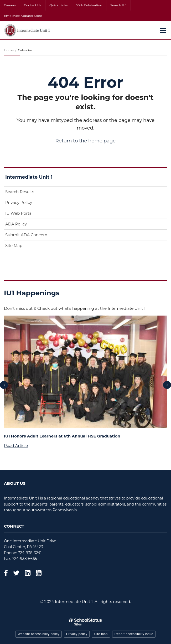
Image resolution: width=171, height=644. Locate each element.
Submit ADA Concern (26, 235)
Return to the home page (85, 141)
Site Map (14, 246)
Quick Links (59, 5)
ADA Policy (16, 224)
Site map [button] (101, 634)
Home (9, 50)
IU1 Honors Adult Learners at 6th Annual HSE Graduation (62, 436)
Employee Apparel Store (23, 16)
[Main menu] (163, 30)
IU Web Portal (27, 214)
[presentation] (4, 385)
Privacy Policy (19, 202)
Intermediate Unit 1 (29, 177)
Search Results (20, 192)
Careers (10, 5)
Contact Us (33, 5)
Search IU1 (118, 5)
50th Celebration (89, 5)
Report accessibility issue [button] (134, 634)
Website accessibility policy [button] (39, 634)
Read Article (16, 445)
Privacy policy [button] (77, 634)
